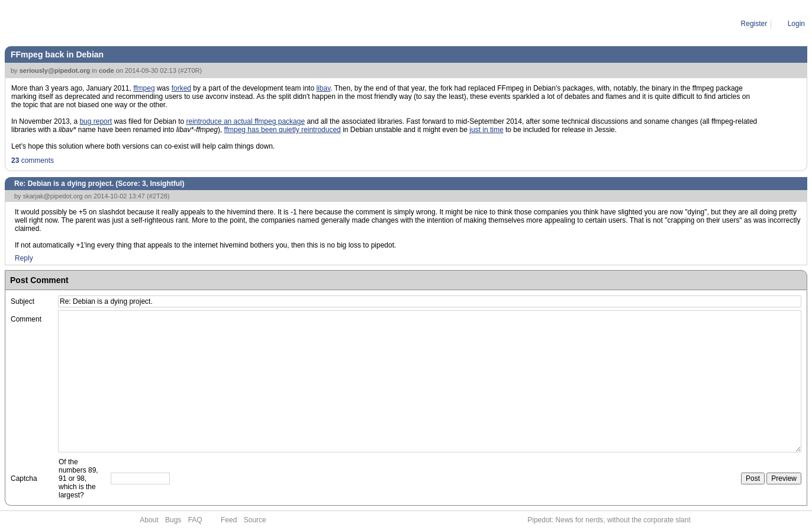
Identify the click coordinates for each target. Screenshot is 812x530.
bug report (96, 121)
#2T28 (158, 196)
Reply (24, 258)
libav (323, 88)
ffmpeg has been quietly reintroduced (283, 130)
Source (255, 520)
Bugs (173, 520)
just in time (486, 130)
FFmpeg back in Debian (57, 54)
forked (181, 88)
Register (754, 24)
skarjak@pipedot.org (53, 196)
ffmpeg (144, 88)
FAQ (195, 520)
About (149, 520)
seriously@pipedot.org (55, 70)
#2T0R (190, 70)
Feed (229, 520)
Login (796, 24)
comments (33, 160)
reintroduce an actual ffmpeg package (246, 121)
